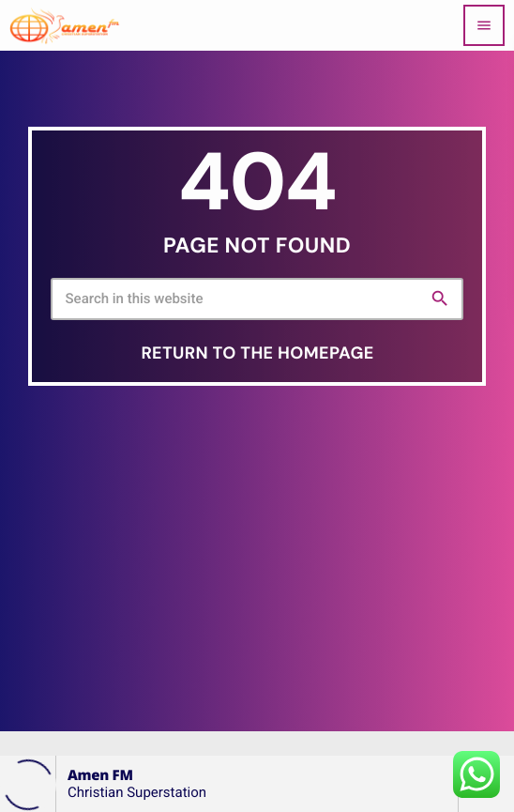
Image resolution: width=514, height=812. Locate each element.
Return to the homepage (257, 353)
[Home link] (65, 25)
